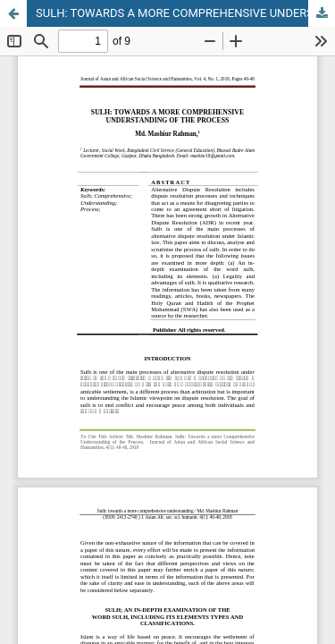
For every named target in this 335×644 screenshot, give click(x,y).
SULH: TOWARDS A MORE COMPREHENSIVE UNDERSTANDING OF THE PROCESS (185, 13)
